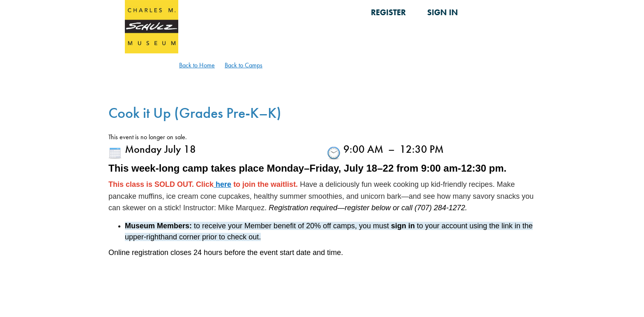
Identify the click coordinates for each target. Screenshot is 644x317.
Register (388, 12)
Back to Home (197, 65)
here (222, 184)
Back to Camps (244, 65)
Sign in (443, 12)
